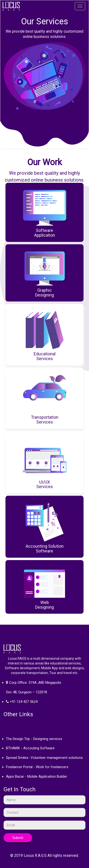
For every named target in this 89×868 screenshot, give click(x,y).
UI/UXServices (45, 484)
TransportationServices (45, 420)
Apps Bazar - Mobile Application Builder (37, 776)
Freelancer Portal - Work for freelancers (37, 767)
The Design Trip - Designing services (34, 739)
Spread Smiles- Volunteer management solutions (44, 758)
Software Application (45, 233)
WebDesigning (44, 605)
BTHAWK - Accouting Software (30, 748)
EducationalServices (45, 356)
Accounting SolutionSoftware (45, 549)
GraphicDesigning (44, 293)
